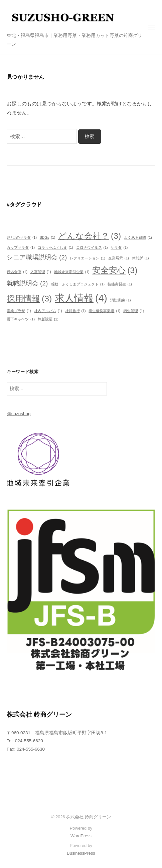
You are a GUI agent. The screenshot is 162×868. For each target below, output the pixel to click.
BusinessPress (81, 853)
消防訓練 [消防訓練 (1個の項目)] (121, 300)
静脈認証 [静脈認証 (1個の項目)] (48, 319)
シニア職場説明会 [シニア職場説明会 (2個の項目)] (37, 257)
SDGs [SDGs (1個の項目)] (47, 238)
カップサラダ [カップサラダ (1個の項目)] (21, 248)
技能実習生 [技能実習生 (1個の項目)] (120, 284)
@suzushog (19, 414)
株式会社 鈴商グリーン (89, 817)
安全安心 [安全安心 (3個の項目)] (115, 270)
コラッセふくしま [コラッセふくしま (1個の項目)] (55, 248)
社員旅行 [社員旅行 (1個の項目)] (75, 311)
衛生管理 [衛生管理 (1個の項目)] (134, 311)
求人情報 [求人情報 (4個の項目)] (81, 298)
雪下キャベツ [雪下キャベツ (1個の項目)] (21, 319)
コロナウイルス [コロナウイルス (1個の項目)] (92, 248)
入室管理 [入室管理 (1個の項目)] (41, 272)
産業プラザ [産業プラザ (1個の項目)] (19, 311)
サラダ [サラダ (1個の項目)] (119, 248)
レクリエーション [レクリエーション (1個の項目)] (88, 258)
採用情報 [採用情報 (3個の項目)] (29, 299)
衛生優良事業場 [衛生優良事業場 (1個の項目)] (104, 311)
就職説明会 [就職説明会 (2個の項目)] (27, 283)
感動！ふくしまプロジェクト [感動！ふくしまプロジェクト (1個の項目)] (78, 284)
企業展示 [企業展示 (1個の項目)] (119, 258)
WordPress (81, 836)
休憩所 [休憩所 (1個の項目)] (140, 258)
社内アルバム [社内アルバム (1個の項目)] (48, 311)
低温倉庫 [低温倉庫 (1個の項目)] (17, 272)
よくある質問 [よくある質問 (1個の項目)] (138, 238)
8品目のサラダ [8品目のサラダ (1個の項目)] (22, 238)
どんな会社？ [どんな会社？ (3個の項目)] (90, 236)
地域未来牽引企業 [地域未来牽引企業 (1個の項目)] (72, 272)
